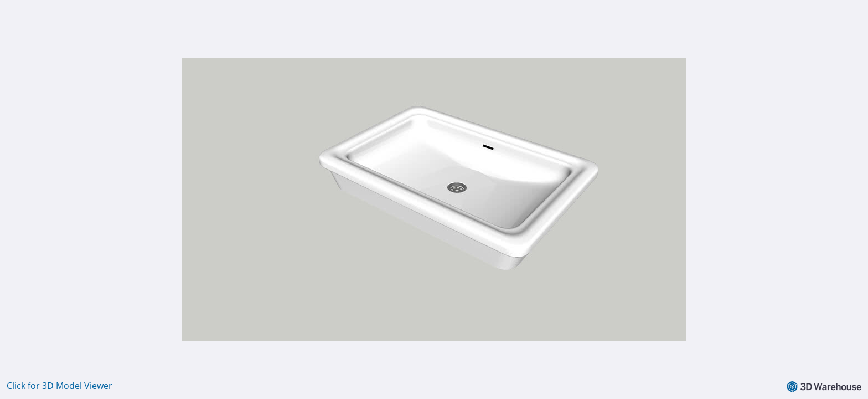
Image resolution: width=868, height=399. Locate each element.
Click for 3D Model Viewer (60, 386)
